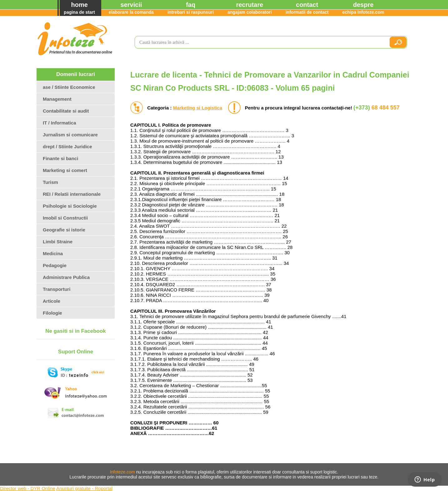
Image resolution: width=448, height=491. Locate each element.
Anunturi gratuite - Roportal (84, 488)
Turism (50, 182)
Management (57, 99)
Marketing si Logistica (198, 108)
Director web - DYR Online (28, 488)
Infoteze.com (122, 472)
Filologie (52, 313)
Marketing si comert (65, 170)
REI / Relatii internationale (72, 194)
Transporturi (57, 289)
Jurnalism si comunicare (70, 135)
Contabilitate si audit (66, 111)
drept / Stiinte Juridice (67, 147)
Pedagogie (55, 265)
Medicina (53, 253)
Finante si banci (60, 158)
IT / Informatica (60, 123)
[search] (259, 42)
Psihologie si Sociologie (70, 206)
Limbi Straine (58, 242)
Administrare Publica (66, 277)
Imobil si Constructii (65, 218)
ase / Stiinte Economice (69, 87)
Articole (52, 301)
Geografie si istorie (64, 230)
